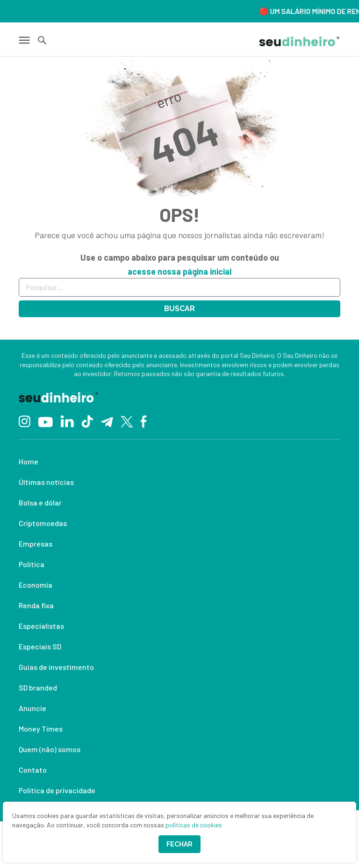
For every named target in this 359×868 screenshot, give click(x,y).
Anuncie (32, 708)
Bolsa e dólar (40, 502)
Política (32, 564)
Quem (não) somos (50, 749)
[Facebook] (144, 421)
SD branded (38, 687)
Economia (36, 585)
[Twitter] (127, 421)
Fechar (179, 844)
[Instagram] (25, 421)
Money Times (41, 729)
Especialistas (41, 626)
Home (29, 461)
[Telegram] (107, 421)
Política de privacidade (57, 790)
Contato (33, 770)
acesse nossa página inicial (179, 271)
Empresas (36, 544)
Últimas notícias (46, 482)
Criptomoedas (43, 523)
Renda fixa (36, 605)
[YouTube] (45, 421)
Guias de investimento (56, 667)
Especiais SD (40, 646)
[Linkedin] (67, 421)
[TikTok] (87, 421)
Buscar (179, 309)
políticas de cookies (194, 825)
